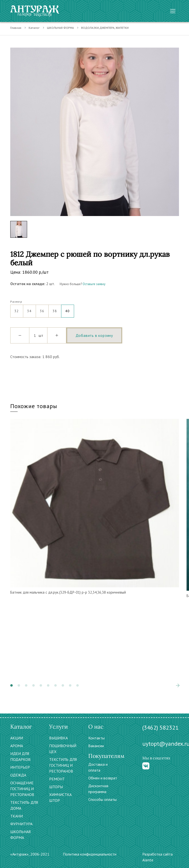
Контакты (96, 738)
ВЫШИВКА (58, 738)
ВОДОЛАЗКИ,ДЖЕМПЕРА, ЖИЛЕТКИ (105, 28)
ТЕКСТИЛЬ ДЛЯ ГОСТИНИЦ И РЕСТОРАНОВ (63, 765)
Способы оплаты (102, 799)
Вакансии (96, 746)
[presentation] (178, 685)
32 (17, 309)
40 (68, 309)
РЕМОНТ (57, 779)
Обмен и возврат (103, 778)
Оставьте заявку (94, 284)
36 (42, 309)
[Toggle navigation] (173, 11)
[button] (11, 685)
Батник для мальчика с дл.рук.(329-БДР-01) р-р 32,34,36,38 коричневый (68, 592)
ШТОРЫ (56, 787)
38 (55, 309)
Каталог (34, 28)
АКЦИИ (17, 738)
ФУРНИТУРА (21, 824)
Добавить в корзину (94, 335)
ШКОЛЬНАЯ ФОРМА (60, 28)
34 (29, 309)
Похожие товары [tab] (34, 406)
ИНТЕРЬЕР (20, 767)
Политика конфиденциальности (90, 854)
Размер (16, 302)
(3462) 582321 (160, 728)
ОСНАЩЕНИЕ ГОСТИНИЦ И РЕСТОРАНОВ (22, 789)
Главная (16, 28)
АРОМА (17, 746)
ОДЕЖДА (18, 775)
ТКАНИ (17, 816)
